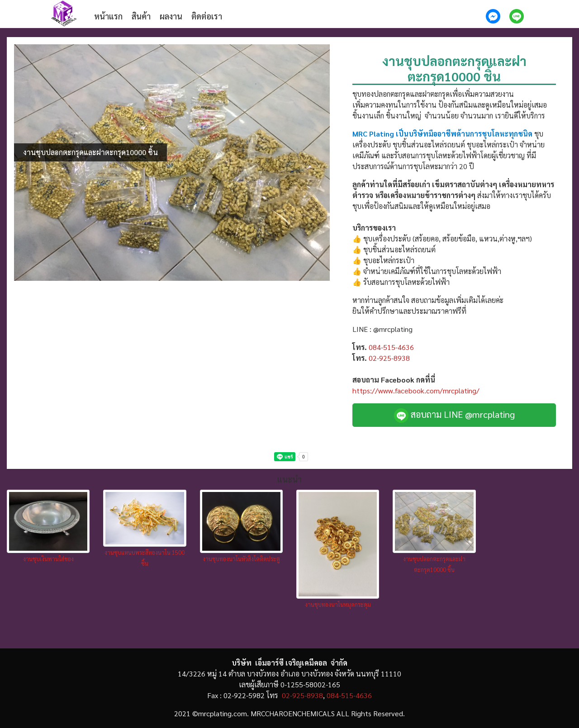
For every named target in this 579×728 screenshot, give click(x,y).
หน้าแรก (108, 16)
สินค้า (141, 16)
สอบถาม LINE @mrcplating (454, 416)
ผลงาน (171, 16)
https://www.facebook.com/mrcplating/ (416, 390)
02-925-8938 (389, 358)
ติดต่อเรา (207, 16)
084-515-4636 (391, 347)
